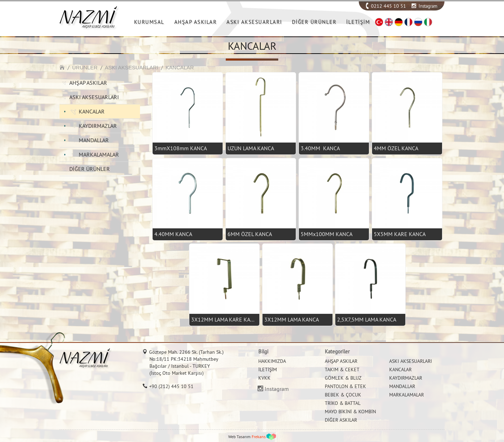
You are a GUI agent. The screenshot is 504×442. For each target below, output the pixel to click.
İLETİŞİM (358, 22)
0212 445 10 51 (388, 6)
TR (379, 22)
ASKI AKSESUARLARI (254, 22)
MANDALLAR (94, 140)
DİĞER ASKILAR (341, 420)
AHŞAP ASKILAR (196, 22)
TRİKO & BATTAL (343, 403)
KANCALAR (180, 67)
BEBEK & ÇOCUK (343, 395)
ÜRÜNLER (85, 67)
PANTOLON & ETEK (345, 386)
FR (408, 22)
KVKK (264, 378)
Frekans (259, 437)
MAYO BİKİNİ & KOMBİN (350, 412)
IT (428, 22)
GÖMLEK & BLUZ (343, 378)
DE (399, 22)
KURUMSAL (149, 22)
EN (389, 22)
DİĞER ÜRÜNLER (314, 22)
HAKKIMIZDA (272, 361)
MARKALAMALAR (99, 154)
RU (418, 22)
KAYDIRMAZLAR (98, 126)
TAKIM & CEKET (342, 370)
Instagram (428, 6)
